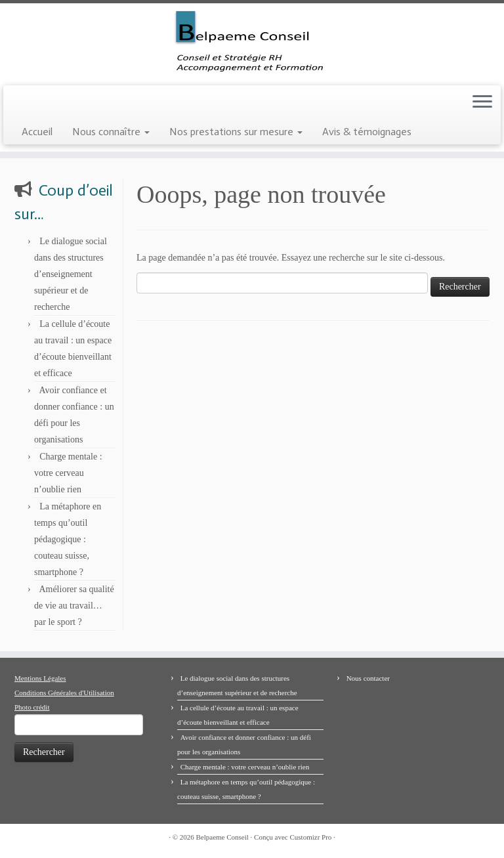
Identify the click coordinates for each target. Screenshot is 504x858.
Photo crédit (32, 707)
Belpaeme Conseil (222, 837)
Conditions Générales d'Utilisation (64, 693)
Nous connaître (111, 132)
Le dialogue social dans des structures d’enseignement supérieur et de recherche (71, 274)
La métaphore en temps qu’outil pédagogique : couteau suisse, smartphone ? (68, 539)
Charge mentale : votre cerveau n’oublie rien (68, 473)
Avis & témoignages (367, 132)
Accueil (37, 132)
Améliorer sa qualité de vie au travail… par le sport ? (74, 606)
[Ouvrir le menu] (482, 102)
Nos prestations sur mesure (236, 132)
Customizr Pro (310, 837)
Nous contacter (368, 678)
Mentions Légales (40, 678)
